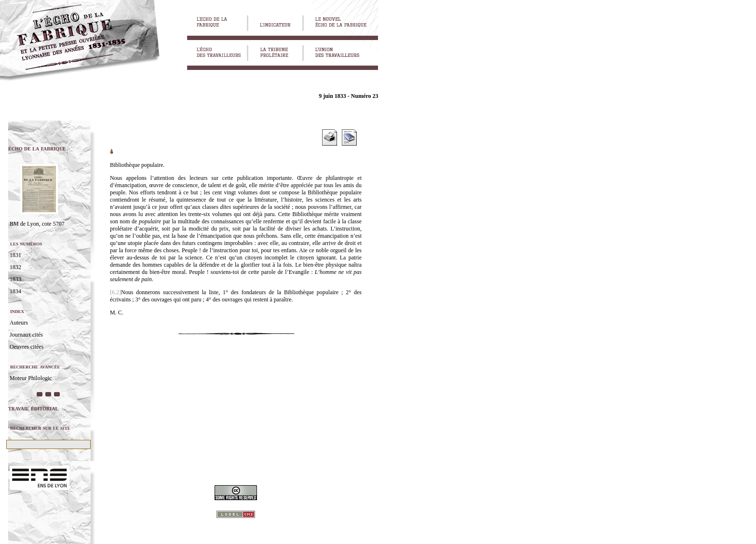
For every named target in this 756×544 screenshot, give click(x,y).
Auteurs (19, 323)
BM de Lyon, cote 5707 (37, 224)
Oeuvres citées (27, 347)
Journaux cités (26, 335)
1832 (15, 267)
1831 (15, 255)
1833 (15, 279)
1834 (15, 291)
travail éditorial (33, 408)
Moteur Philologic (31, 378)
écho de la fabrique (37, 148)
